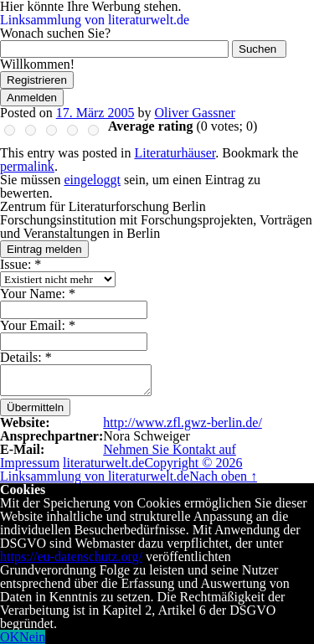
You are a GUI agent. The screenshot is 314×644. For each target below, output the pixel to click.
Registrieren (37, 80)
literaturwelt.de (103, 463)
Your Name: (38, 294)
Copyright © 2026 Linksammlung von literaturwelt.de (121, 469)
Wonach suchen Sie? (55, 33)
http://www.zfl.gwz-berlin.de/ (183, 422)
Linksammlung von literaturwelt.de (95, 20)
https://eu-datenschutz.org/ (71, 556)
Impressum (30, 463)
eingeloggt (92, 180)
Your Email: (38, 325)
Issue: (21, 264)
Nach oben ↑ (223, 476)
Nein (32, 637)
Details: (26, 357)
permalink (27, 166)
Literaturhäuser (175, 153)
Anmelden (32, 98)
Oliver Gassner (194, 113)
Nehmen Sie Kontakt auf (170, 449)
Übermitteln (35, 407)
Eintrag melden (44, 249)
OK (10, 637)
